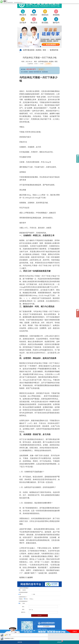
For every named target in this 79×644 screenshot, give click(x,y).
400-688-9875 (31, 69)
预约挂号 (41, 69)
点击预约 (48, 64)
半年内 (26, 599)
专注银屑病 (46, 626)
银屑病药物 (54, 50)
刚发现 (21, 599)
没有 (34, 594)
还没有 (24, 590)
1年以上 (32, 599)
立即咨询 (60, 642)
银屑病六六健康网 (26, 577)
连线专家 (20, 642)
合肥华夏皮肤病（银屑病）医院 (35, 50)
